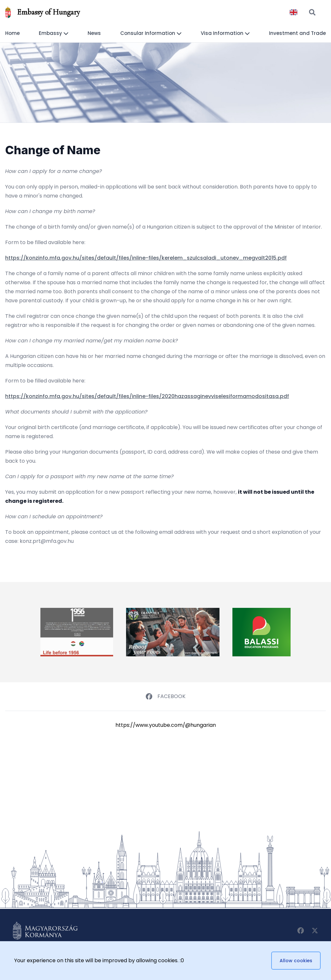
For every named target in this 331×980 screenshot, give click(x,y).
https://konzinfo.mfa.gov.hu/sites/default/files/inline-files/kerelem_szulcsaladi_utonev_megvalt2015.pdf (146, 258)
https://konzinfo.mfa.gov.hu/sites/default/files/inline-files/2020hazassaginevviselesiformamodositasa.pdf (147, 396)
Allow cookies (296, 961)
